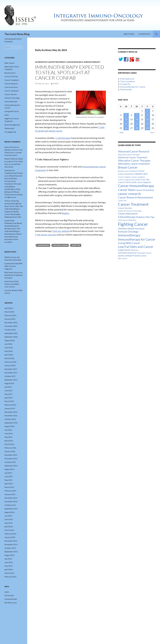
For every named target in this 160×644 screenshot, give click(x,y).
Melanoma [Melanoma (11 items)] (135, 250)
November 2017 (11, 373)
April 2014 (9, 527)
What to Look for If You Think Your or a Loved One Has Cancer (14, 152)
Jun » (152, 132)
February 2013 (10, 577)
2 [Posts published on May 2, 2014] (147, 111)
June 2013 (9, 562)
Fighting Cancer (60, 245)
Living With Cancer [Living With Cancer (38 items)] (129, 243)
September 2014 (11, 509)
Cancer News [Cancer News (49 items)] (127, 190)
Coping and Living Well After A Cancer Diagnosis (13, 266)
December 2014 (11, 498)
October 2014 (10, 505)
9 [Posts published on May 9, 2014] (147, 115)
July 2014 (8, 516)
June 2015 (9, 476)
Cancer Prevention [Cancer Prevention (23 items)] (145, 190)
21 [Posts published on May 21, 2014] (137, 124)
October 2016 (10, 419)
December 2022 (11, 323)
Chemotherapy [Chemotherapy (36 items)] (127, 217)
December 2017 (11, 369)
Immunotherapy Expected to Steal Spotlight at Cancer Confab (70, 72)
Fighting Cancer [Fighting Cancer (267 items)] (133, 224)
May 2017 (8, 394)
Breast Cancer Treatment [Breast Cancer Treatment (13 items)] (128, 171)
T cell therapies (63, 138)
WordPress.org (10, 603)
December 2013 (11, 541)
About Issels (129, 34)
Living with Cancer (12, 111)
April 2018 (9, 355)
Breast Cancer (10, 73)
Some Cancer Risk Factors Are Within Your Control (12, 284)
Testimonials (126, 89)
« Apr (121, 132)
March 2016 (9, 444)
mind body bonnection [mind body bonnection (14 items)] (127, 253)
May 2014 (8, 523)
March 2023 (9, 312)
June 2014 (9, 519)
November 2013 (11, 544)
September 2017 (11, 380)
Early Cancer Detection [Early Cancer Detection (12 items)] (127, 220)
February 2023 (10, 315)
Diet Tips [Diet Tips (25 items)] (150, 217)
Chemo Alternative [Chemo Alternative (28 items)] (128, 213)
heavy (56, 84)
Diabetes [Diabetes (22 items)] (140, 217)
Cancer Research (75, 62)
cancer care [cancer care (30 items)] (141, 174)
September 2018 (11, 337)
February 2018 (10, 362)
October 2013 (10, 548)
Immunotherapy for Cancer (133, 87)
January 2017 (10, 408)
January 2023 (10, 319)
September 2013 (11, 552)
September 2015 (11, 466)
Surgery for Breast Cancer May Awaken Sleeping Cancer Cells (13, 214)
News (7, 115)
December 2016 (11, 412)
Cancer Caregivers (12, 80)
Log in (7, 592)
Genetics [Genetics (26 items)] (123, 228)
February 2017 (10, 405)
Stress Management (12, 125)
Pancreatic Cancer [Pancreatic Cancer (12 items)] (144, 253)
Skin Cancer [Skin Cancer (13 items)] (123, 258)
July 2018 (8, 344)
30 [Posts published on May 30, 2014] (147, 128)
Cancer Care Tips (11, 76)
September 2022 (11, 333)
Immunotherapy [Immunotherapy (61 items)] (129, 235)
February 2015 (10, 491)
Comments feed (11, 599)
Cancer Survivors (11, 87)
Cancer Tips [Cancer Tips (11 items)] (122, 201)
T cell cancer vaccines (46, 235)
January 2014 (10, 537)
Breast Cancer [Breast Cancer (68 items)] (128, 167)
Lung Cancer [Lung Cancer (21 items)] (124, 250)
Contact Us (125, 84)
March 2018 (9, 358)
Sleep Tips (76, 245)
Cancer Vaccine (11, 94)
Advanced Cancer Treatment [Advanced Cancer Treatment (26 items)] (133, 157)
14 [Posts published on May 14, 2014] (137, 119)
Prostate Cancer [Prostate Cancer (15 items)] (140, 256)
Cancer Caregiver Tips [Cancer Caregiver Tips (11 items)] (126, 180)
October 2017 (10, 376)
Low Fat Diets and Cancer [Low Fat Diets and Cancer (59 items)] (136, 247)
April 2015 (9, 484)
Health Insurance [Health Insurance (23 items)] (136, 228)
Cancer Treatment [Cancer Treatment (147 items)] (133, 204)
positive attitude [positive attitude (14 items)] (125, 256)
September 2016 (11, 423)
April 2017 (9, 398)
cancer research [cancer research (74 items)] (129, 194)
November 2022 (11, 326)
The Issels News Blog (17, 34)
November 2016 (11, 416)
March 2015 (9, 487)
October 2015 (10, 462)
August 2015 (9, 469)
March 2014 (9, 530)
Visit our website (61, 231)
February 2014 (10, 534)
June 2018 (9, 348)
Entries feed (9, 595)
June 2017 (9, 391)
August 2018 (9, 340)
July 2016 (8, 430)
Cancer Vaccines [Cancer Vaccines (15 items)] (125, 208)
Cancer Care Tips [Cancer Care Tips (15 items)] (142, 180)
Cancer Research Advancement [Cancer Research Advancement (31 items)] (135, 197)
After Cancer (9, 63)
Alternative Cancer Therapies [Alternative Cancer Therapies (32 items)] (134, 161)
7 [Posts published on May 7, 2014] (137, 115)
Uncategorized (10, 132)
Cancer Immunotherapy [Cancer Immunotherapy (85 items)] (136, 186)
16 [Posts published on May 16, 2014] (147, 119)
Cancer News (43, 245)
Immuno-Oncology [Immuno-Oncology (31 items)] (128, 232)
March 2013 (9, 573)
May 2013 (8, 566)
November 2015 (11, 459)
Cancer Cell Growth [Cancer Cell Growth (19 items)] (127, 182)
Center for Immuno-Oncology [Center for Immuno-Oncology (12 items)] (130, 211)
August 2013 (9, 555)
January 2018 (10, 365)
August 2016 (9, 426)
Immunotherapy (92, 62)
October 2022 (10, 330)
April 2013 (9, 570)
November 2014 (11, 501)
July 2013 (8, 559)
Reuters (66, 213)
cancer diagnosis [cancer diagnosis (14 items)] (144, 182)
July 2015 (8, 473)
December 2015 (11, 455)
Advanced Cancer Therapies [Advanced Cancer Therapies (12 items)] (129, 155)
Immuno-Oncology (12, 98)
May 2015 (8, 480)
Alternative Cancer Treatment (50, 62)
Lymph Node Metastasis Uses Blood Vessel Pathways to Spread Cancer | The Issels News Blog (13, 226)
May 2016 (8, 437)
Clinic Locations (128, 81)
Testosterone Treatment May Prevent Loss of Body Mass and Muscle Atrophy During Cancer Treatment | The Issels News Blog (14, 178)
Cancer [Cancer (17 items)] (141, 171)
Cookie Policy (145, 34)
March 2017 (9, 401)
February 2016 (10, 448)
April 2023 (9, 308)
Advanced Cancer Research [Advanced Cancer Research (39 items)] (134, 151)
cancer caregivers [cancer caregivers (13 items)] (138, 177)
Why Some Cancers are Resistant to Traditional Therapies (13, 275)
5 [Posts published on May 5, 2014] (126, 115)
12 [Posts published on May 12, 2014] (126, 119)
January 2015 (10, 494)
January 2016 (10, 451)
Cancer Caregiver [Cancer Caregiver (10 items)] (124, 177)
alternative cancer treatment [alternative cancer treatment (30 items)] (134, 164)
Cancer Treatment (12, 91)
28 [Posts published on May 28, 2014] (137, 128)
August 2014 (9, 512)
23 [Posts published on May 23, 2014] (147, 124)
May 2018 (8, 351)
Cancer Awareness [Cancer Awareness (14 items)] (126, 174)
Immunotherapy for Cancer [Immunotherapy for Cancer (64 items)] (137, 239)
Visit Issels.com (127, 79)
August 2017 (9, 383)
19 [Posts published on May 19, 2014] (126, 124)
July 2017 (8, 387)
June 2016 (9, 433)
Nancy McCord (10, 147)
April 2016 (9, 441)
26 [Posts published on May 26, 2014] (126, 128)
